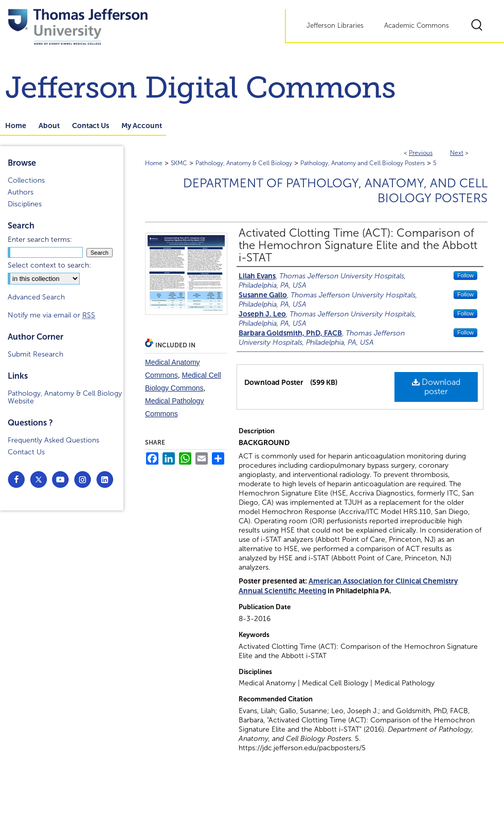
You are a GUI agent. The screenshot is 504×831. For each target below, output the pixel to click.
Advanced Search (36, 297)
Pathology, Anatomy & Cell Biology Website (65, 397)
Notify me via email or (51, 315)
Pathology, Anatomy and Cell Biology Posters (363, 163)
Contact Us (26, 452)
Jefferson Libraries (335, 26)
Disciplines (25, 204)
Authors (21, 192)
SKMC (179, 163)
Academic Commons (417, 26)
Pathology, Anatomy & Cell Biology (244, 163)
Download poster (436, 387)
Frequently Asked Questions (53, 440)
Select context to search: (49, 265)
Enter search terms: (40, 240)
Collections (26, 180)
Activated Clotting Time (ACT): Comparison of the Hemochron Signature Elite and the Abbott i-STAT (358, 245)
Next (457, 153)
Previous (421, 153)
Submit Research (35, 354)
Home (154, 163)
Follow (465, 275)
